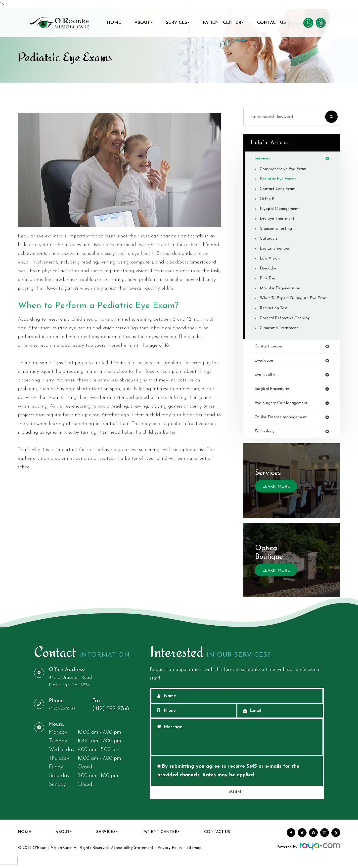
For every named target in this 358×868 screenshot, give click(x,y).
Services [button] (178, 23)
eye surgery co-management (284, 413)
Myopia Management (281, 209)
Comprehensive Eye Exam (286, 170)
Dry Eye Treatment (279, 219)
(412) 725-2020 (68, 720)
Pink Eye (268, 279)
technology (266, 443)
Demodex (269, 269)
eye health (266, 384)
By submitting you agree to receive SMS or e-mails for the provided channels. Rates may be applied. (228, 782)
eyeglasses (266, 369)
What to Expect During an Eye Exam (291, 302)
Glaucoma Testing (277, 229)
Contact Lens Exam (279, 189)
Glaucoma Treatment (281, 336)
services (263, 159)
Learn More (276, 498)
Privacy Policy (170, 859)
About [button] (143, 23)
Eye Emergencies (277, 249)
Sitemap (194, 859)
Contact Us (271, 23)
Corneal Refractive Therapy (287, 326)
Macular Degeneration (282, 289)
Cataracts (269, 239)
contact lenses (270, 355)
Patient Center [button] (223, 23)
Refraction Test (275, 316)
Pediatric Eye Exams (280, 179)
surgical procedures (274, 399)
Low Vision (271, 259)
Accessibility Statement (132, 859)
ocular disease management (284, 428)
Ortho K (268, 199)
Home (114, 23)
